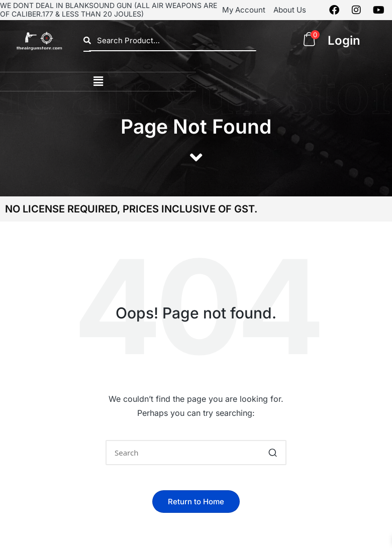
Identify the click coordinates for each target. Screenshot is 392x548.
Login (344, 40)
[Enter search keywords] (196, 453)
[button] (98, 82)
